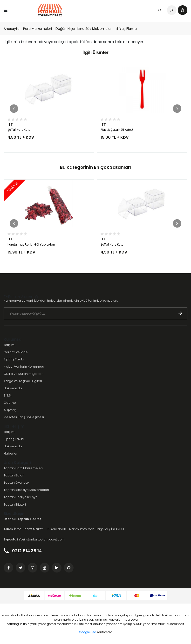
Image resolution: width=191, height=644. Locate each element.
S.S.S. (8, 395)
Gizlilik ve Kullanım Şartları (24, 374)
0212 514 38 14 (23, 551)
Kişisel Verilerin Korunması (24, 367)
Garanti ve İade (16, 352)
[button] (14, 109)
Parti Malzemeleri (38, 29)
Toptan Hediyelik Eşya (21, 497)
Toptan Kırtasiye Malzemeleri (26, 490)
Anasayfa (12, 29)
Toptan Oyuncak (17, 483)
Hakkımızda (13, 388)
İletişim (9, 345)
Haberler (11, 453)
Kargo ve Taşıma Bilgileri (23, 381)
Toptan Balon (14, 475)
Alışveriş (10, 410)
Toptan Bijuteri (15, 504)
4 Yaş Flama (126, 29)
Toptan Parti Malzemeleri (23, 468)
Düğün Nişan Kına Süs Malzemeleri (84, 29)
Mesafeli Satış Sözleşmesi (24, 417)
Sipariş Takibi (14, 359)
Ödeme (10, 403)
